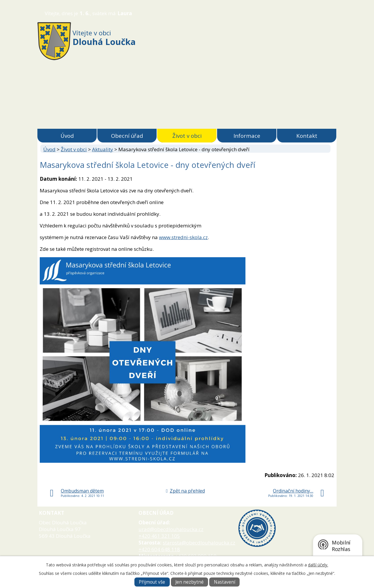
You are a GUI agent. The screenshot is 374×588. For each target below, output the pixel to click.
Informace (247, 136)
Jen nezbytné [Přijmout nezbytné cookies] (189, 582)
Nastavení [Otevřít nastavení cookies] (225, 582)
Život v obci (187, 136)
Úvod (67, 136)
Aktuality (103, 149)
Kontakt (307, 136)
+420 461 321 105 (159, 536)
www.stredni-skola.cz (183, 237)
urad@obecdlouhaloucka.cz (171, 529)
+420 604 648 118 (159, 549)
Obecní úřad (127, 136)
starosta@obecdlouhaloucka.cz (199, 543)
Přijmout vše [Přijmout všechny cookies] (152, 582)
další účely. (318, 565)
